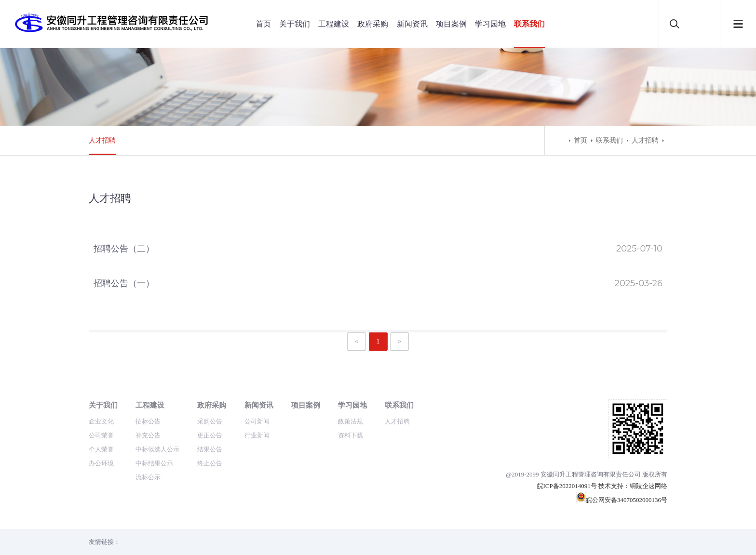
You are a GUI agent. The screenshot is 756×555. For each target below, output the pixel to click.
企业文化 (101, 421)
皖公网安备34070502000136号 (622, 500)
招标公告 (148, 421)
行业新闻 (257, 435)
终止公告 (210, 463)
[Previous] (357, 342)
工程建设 (334, 24)
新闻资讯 (412, 24)
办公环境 (101, 463)
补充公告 (148, 435)
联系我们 (529, 24)
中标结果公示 (154, 463)
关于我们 (295, 24)
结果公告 (210, 449)
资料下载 (351, 435)
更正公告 (210, 435)
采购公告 (210, 421)
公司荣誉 (101, 435)
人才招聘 (102, 140)
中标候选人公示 (157, 449)
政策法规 (351, 421)
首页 (263, 24)
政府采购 (373, 24)
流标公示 (148, 477)
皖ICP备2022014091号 (567, 486)
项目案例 (451, 24)
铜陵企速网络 (648, 486)
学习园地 (490, 24)
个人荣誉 (101, 449)
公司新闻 (257, 421)
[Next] (399, 342)
